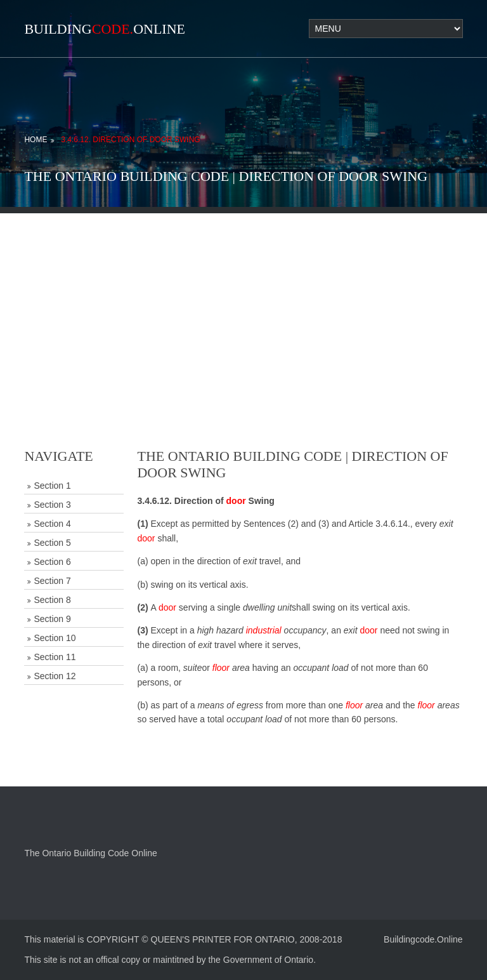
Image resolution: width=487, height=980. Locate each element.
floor (221, 668)
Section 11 (55, 657)
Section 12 (55, 676)
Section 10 (55, 638)
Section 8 (52, 600)
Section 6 (52, 562)
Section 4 (52, 524)
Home (36, 140)
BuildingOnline (105, 29)
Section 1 (52, 486)
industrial (264, 630)
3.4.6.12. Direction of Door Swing (130, 140)
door (236, 501)
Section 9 (52, 619)
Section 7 (52, 581)
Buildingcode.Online (423, 939)
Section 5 (52, 543)
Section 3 (52, 505)
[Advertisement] (243, 302)
